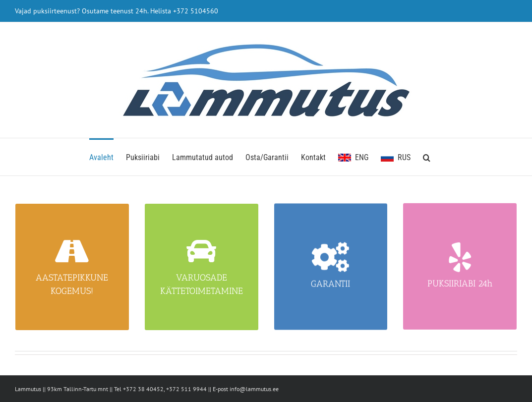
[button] (427, 157)
